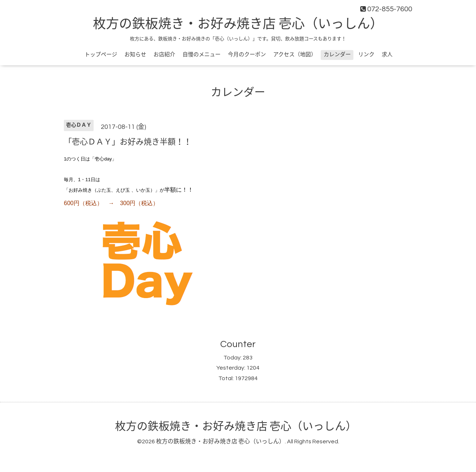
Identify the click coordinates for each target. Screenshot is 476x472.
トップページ (101, 55)
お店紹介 (164, 55)
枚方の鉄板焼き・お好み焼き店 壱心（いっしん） (238, 24)
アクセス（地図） (295, 55)
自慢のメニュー (202, 55)
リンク (366, 55)
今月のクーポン (247, 55)
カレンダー (337, 55)
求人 (387, 55)
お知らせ (135, 55)
